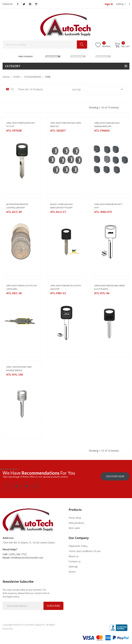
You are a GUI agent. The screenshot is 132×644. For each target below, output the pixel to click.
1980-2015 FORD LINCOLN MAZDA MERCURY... (107, 125)
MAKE (42, 56)
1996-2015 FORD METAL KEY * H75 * (108, 206)
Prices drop (75, 516)
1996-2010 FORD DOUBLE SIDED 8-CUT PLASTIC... (109, 287)
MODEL (67, 56)
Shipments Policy (78, 544)
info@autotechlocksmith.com (27, 556)
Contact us (75, 560)
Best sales (74, 526)
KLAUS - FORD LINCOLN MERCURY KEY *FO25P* (61, 206)
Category (13, 66)
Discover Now (115, 475)
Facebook (18, 4)
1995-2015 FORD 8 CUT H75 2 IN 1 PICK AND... (21, 287)
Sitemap (73, 565)
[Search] (45, 45)
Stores (72, 570)
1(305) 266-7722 (18, 553)
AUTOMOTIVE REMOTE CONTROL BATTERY (17, 206)
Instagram (36, 4)
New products (76, 521)
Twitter (24, 4)
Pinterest (30, 4)
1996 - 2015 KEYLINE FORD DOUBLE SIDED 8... (19, 369)
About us (74, 555)
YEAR (92, 56)
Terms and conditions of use (85, 550)
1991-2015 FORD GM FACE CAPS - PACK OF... (66, 125)
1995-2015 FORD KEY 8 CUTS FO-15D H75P (66, 287)
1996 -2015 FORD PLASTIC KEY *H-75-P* (21, 125)
